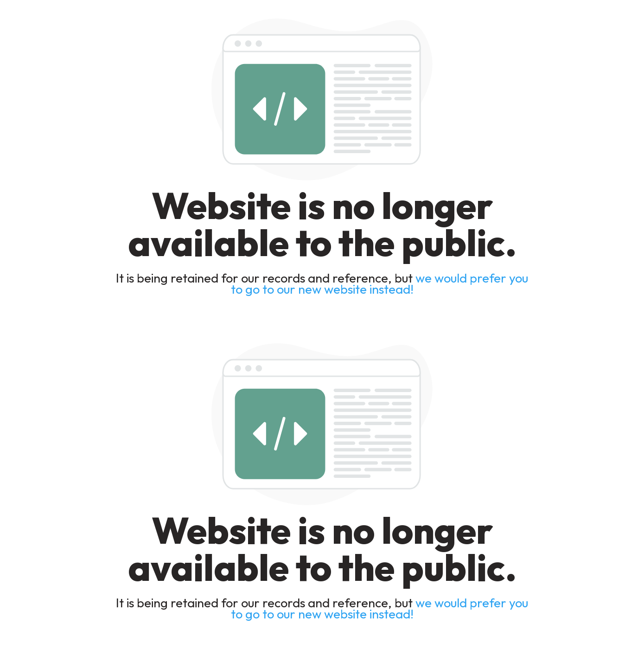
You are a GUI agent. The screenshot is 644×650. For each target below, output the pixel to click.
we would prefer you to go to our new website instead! (380, 283)
